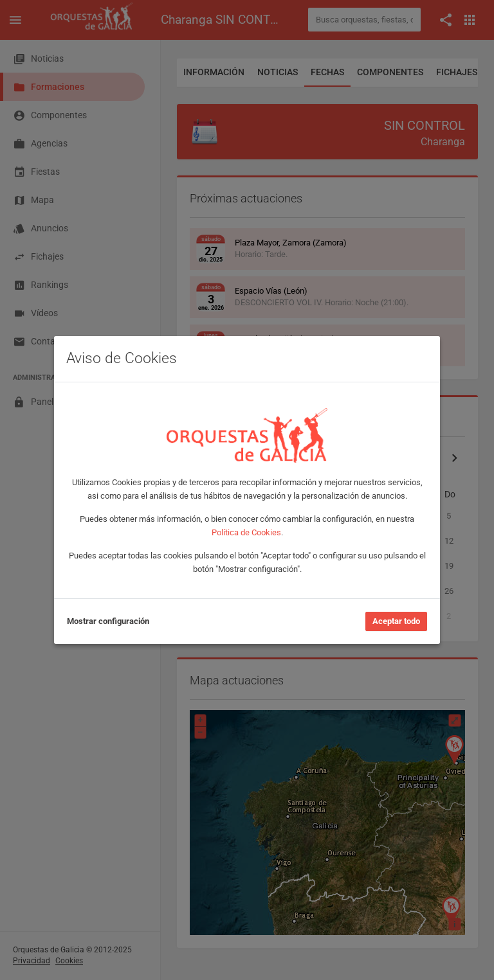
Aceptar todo (396, 621)
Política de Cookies (246, 532)
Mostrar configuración (108, 621)
